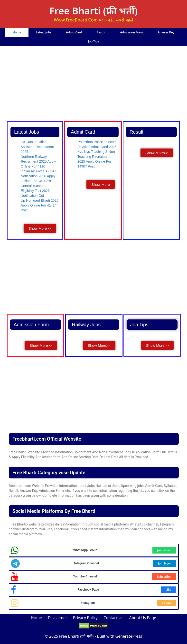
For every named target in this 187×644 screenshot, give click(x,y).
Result (101, 32)
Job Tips (93, 41)
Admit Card (74, 32)
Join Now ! (164, 550)
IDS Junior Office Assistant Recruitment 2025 (37, 147)
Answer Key (166, 32)
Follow (167, 603)
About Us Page (143, 618)
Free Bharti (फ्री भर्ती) (93, 11)
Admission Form (132, 32)
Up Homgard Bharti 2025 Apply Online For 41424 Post (40, 205)
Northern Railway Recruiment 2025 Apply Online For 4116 (38, 161)
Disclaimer (58, 618)
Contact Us (113, 618)
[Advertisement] (94, 84)
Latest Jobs (44, 32)
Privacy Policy (85, 618)
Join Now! (165, 563)
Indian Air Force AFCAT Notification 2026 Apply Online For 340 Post (38, 176)
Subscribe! (164, 577)
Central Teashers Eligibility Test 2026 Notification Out (35, 191)
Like (168, 590)
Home (17, 32)
